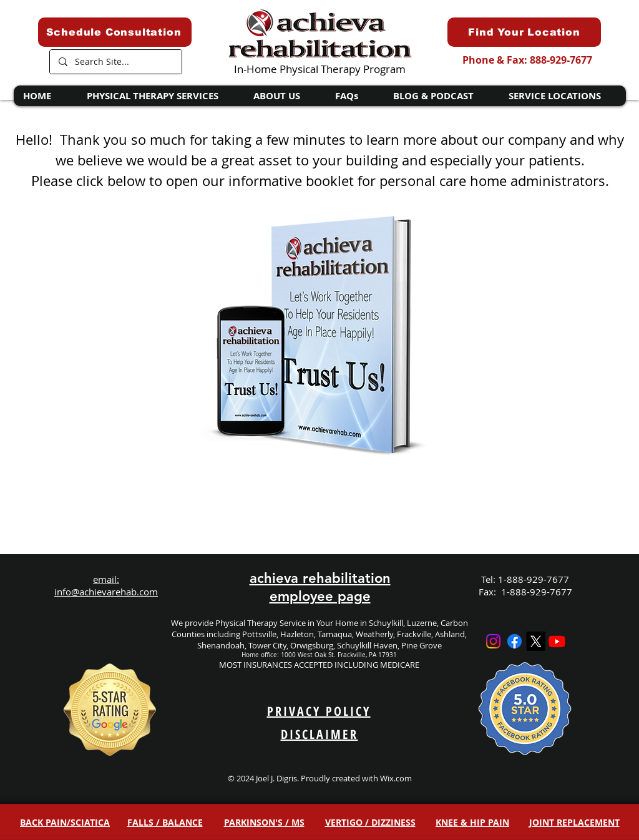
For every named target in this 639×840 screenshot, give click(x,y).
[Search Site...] (115, 62)
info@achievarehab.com (106, 592)
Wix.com (396, 778)
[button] (160, 96)
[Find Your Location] (524, 32)
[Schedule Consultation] (115, 32)
